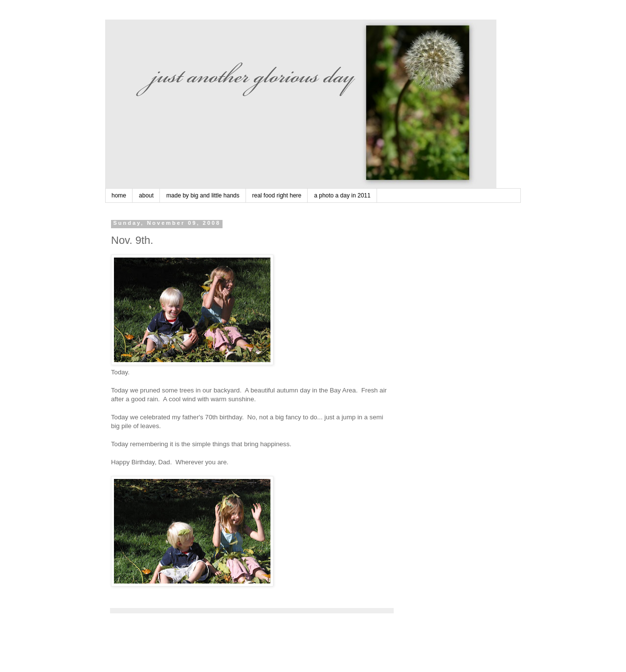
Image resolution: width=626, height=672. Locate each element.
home (119, 195)
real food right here (277, 195)
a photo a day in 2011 (342, 195)
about (146, 195)
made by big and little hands (203, 195)
